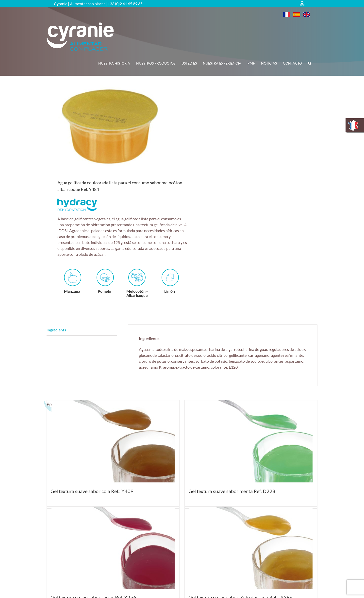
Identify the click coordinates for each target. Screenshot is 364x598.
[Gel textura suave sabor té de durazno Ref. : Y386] (251, 548)
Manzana (73, 281)
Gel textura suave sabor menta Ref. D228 (232, 491)
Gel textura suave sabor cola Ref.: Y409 (92, 491)
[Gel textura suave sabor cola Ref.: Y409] (113, 441)
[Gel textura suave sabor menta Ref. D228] (251, 441)
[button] (310, 63)
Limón (170, 281)
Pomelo (105, 281)
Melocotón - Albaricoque (137, 283)
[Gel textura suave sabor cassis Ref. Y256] (113, 548)
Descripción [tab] (82, 330)
